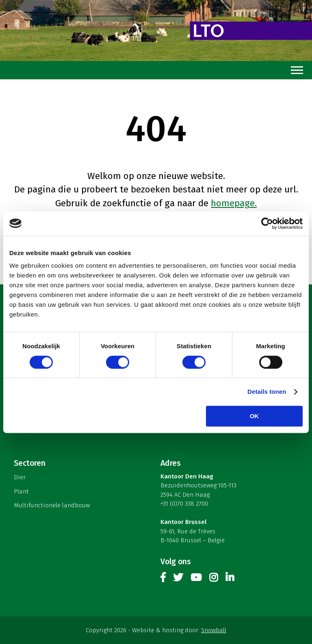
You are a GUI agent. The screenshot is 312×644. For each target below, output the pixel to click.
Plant (21, 491)
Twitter (178, 579)
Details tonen (267, 392)
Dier (20, 477)
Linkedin (230, 579)
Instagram (213, 579)
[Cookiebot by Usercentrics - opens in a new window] (267, 223)
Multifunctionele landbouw (52, 505)
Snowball (214, 630)
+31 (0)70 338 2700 (184, 504)
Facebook (163, 579)
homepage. (234, 203)
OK (255, 416)
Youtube (196, 579)
